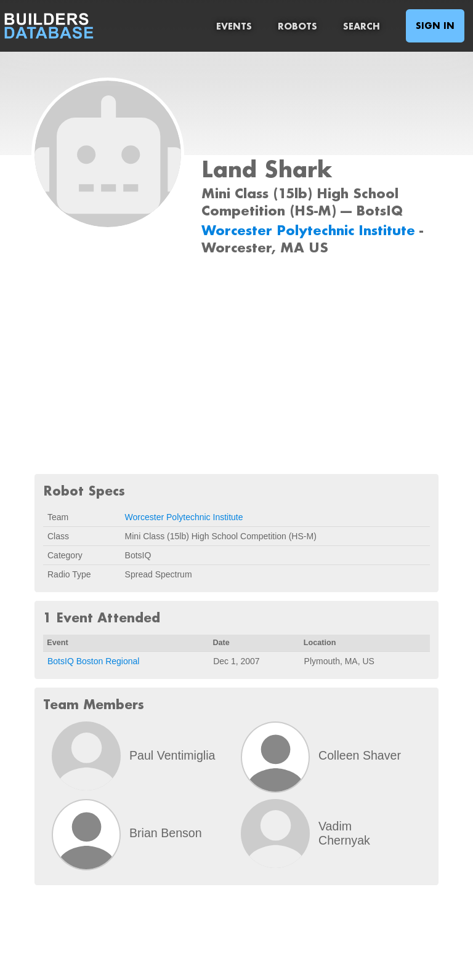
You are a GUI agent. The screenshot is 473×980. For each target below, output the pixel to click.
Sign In (435, 26)
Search (362, 26)
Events (234, 26)
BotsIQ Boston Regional (93, 661)
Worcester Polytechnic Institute (310, 230)
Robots (297, 26)
